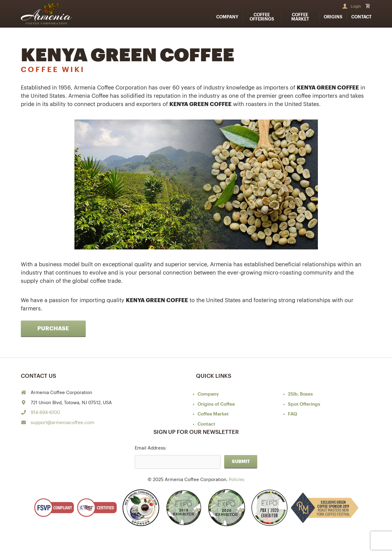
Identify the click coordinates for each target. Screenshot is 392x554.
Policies (237, 480)
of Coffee (216, 404)
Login (356, 6)
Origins (333, 17)
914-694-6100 (45, 413)
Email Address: (151, 448)
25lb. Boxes (300, 394)
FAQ (292, 414)
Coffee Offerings (262, 17)
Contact (361, 17)
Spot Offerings (304, 404)
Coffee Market (300, 17)
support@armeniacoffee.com (62, 423)
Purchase (53, 328)
